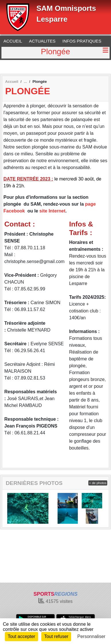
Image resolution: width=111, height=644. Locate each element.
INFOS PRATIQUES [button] (82, 41)
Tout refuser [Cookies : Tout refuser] (56, 636)
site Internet (52, 211)
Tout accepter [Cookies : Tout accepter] (22, 636)
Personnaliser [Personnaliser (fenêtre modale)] (91, 636)
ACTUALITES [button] (42, 41)
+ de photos (98, 483)
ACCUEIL (13, 41)
